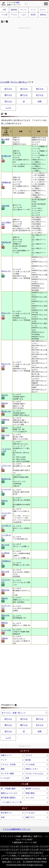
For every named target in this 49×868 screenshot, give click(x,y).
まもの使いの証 (6, 528)
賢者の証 (5, 502)
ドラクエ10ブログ (36, 853)
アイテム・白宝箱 (8, 764)
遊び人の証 (5, 573)
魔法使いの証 (6, 413)
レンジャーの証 (6, 492)
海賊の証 (5, 600)
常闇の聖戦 (30, 793)
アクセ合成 (30, 764)
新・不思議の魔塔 (8, 789)
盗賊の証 (5, 429)
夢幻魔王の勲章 (6, 159)
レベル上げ (5, 778)
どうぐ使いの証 (6, 538)
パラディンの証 (6, 468)
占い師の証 (5, 555)
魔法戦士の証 (6, 481)
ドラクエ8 (24, 849)
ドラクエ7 (14, 849)
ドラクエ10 (44, 849)
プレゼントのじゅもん (34, 774)
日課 (27, 778)
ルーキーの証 (6, 632)
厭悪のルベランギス (9, 793)
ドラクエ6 (4, 849)
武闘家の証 (5, 421)
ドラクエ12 (22, 853)
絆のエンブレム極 (6, 367)
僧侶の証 (5, 405)
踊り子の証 (5, 547)
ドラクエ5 (44, 846)
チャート (24, 10)
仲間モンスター (32, 769)
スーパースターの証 (6, 516)
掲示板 (33, 15)
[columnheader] (7, 131)
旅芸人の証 (5, 437)
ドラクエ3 (24, 846)
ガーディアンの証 (6, 608)
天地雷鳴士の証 (6, 564)
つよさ (24, 15)
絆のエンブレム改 (6, 316)
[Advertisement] (24, 54)
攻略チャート (6, 755)
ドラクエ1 (4, 846)
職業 (3, 769)
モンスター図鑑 (7, 774)
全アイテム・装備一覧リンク (19, 82)
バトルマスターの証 (6, 452)
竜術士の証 (5, 617)
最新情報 (14, 10)
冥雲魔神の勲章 (6, 185)
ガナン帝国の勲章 (6, 225)
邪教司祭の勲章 (6, 245)
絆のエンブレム (6, 274)
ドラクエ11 (11, 853)
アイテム (14, 15)
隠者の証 (5, 624)
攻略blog (43, 15)
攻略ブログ (30, 817)
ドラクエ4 (34, 846)
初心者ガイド (6, 813)
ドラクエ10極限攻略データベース (17, 829)
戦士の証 (5, 397)
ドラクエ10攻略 (5, 82)
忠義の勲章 (5, 207)
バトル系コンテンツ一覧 (12, 802)
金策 (3, 817)
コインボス (30, 798)
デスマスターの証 (6, 582)
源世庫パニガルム (33, 789)
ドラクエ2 (14, 846)
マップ (33, 10)
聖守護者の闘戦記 (8, 798)
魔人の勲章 (5, 141)
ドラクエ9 (34, 849)
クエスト (43, 10)
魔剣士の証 (5, 592)
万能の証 (5, 640)
